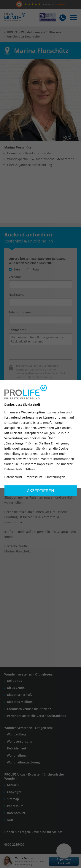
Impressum (34, 477)
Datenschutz (13, 477)
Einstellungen (55, 477)
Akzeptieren (40, 491)
